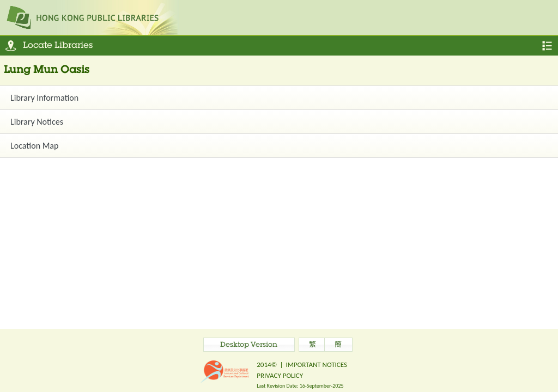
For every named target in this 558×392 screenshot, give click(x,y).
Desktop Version (249, 345)
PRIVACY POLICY (280, 375)
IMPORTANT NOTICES (316, 365)
